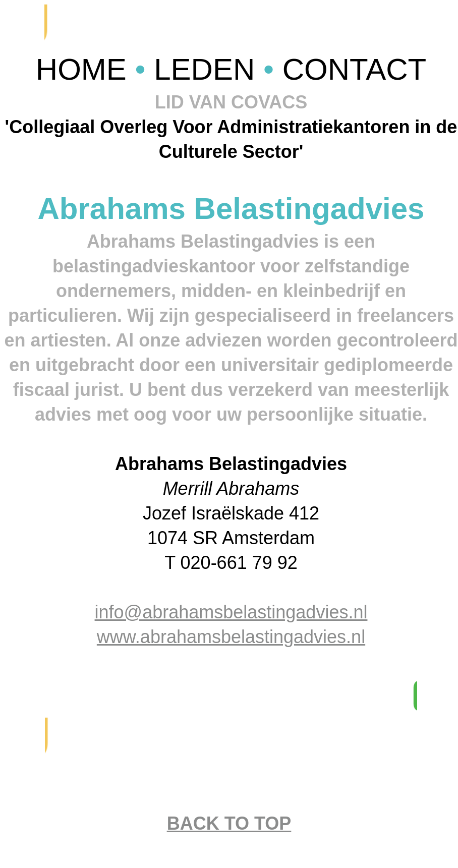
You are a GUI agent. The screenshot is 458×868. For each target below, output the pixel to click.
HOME (85, 69)
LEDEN (209, 69)
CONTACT (355, 69)
